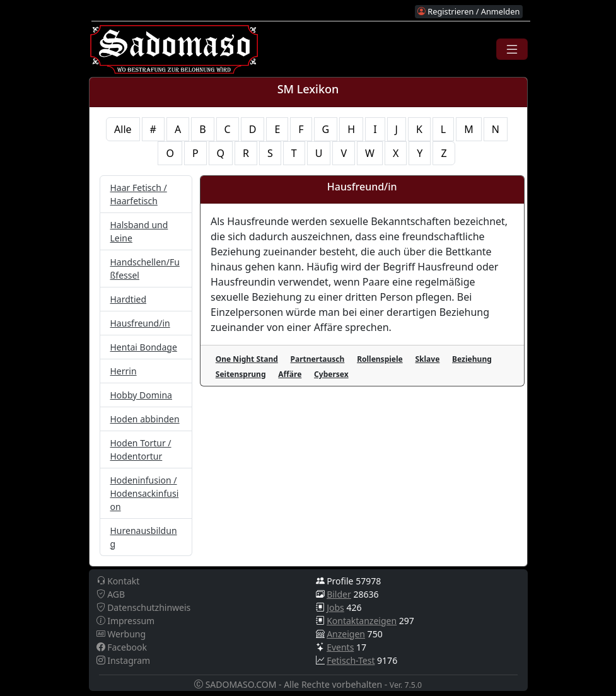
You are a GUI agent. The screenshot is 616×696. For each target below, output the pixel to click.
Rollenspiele (380, 359)
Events (340, 647)
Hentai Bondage (144, 347)
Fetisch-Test (351, 660)
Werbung (121, 634)
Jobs (335, 607)
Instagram (124, 660)
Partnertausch (318, 359)
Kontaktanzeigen (362, 621)
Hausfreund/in (140, 323)
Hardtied (129, 299)
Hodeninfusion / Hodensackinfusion (145, 493)
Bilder (339, 594)
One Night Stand (247, 359)
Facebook (122, 647)
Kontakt (118, 581)
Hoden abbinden (145, 419)
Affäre (290, 374)
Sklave (427, 359)
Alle (123, 129)
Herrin (124, 371)
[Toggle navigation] (512, 49)
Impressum (126, 621)
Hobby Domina (141, 395)
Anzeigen (346, 634)
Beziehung (472, 359)
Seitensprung (241, 374)
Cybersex (331, 374)
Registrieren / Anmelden (468, 11)
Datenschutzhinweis (144, 607)
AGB (111, 594)
